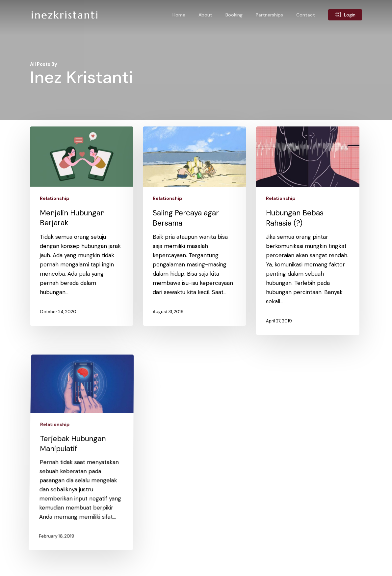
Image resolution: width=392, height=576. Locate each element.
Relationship (55, 198)
